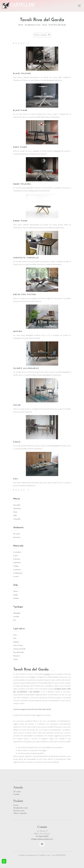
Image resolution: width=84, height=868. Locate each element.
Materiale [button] (18, 546)
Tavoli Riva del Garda (57, 25)
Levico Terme (18, 645)
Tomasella (17, 519)
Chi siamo (17, 792)
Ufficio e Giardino (20, 813)
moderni (16, 598)
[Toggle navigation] (79, 6)
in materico (17, 570)
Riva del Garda (19, 652)
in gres (16, 556)
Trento (16, 659)
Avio (15, 638)
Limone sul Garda (19, 649)
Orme (15, 512)
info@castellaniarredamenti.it (42, 839)
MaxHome (17, 509)
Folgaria (16, 642)
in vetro (16, 577)
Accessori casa (19, 811)
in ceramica (17, 552)
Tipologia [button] (18, 607)
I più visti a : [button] (19, 629)
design (15, 595)
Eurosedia (17, 505)
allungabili (17, 613)
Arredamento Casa (33, 25)
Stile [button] (16, 585)
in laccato (17, 559)
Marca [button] (17, 499)
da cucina (17, 534)
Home (21, 25)
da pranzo (17, 537)
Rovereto (17, 656)
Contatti (16, 794)
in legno (16, 566)
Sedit (15, 516)
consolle (16, 617)
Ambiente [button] (18, 528)
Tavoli (44, 25)
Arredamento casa (20, 808)
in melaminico (18, 573)
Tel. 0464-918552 (42, 837)
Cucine (16, 805)
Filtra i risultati (42, 35)
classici (16, 591)
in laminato (17, 563)
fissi (15, 620)
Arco (15, 635)
